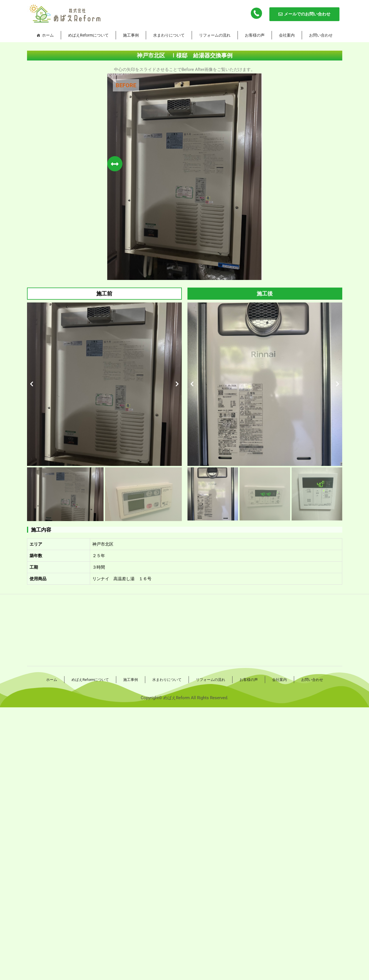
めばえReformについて (88, 35)
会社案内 (287, 35)
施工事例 (131, 35)
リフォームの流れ (215, 35)
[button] (32, 384)
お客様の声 (255, 35)
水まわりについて (169, 35)
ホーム (48, 35)
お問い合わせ (321, 35)
